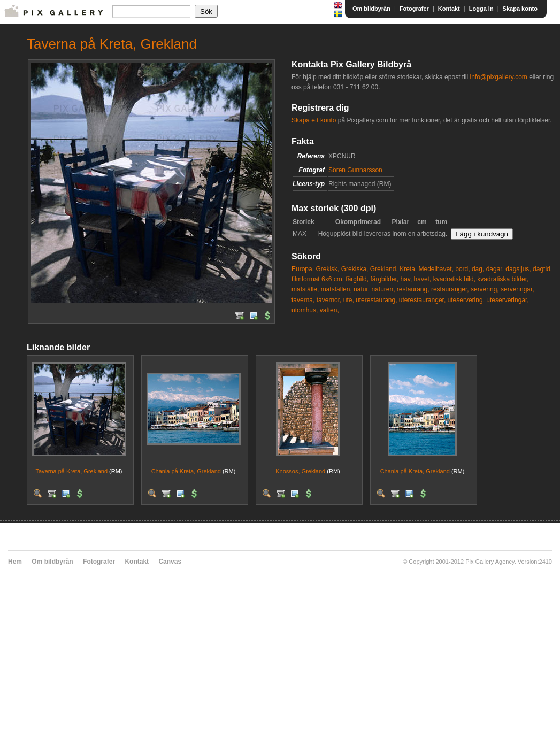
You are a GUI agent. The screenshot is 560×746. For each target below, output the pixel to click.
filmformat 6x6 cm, (318, 279)
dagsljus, (518, 269)
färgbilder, (384, 279)
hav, (406, 279)
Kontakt (449, 9)
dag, (478, 269)
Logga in (481, 9)
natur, (362, 289)
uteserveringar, (507, 300)
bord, (462, 269)
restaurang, (413, 289)
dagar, (495, 269)
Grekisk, (327, 269)
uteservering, (466, 300)
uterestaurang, (376, 300)
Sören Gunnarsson (355, 170)
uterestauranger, (422, 300)
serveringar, (517, 289)
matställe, (305, 289)
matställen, (336, 289)
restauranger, (450, 289)
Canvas (170, 562)
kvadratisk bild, (454, 279)
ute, (349, 300)
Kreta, (408, 269)
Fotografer (414, 9)
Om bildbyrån (371, 9)
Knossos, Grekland (300, 471)
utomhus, (305, 310)
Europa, (303, 269)
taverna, (303, 300)
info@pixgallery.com (498, 77)
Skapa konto (520, 9)
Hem (15, 562)
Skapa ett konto (314, 120)
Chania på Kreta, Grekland (186, 471)
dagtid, (542, 269)
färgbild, (357, 279)
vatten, (329, 310)
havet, (423, 279)
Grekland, (384, 269)
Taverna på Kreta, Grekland (71, 471)
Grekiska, (355, 269)
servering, (485, 289)
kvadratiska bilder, (503, 279)
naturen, (383, 289)
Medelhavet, (436, 269)
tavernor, (329, 300)
